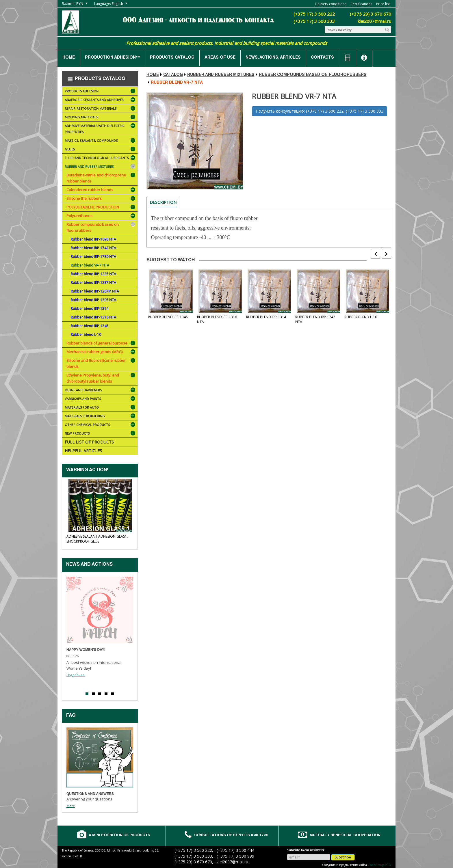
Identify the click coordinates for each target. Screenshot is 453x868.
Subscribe (343, 856)
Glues (101, 150)
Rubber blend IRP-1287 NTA (93, 283)
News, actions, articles (273, 58)
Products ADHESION (101, 92)
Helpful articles (83, 451)
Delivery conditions (331, 4)
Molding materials (101, 118)
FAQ (71, 716)
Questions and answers (90, 794)
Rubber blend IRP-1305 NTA (93, 300)
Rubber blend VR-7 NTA (90, 265)
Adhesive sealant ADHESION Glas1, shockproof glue (97, 539)
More (71, 806)
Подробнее (76, 675)
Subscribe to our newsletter (306, 849)
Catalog (173, 75)
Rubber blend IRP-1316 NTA (93, 317)
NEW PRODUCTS (101, 434)
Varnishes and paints (101, 399)
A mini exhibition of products (120, 836)
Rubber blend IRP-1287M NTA (95, 291)
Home (69, 58)
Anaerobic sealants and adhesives (101, 100)
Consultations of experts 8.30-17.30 (232, 836)
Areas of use (220, 58)
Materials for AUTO (101, 408)
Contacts (322, 58)
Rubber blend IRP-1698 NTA (93, 239)
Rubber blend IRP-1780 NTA (93, 257)
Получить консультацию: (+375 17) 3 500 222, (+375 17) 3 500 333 (320, 111)
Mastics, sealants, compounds (101, 141)
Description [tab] (163, 202)
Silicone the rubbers (84, 198)
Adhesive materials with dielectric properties (101, 130)
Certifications (361, 4)
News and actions (89, 565)
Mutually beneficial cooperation (346, 836)
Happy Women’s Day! (86, 650)
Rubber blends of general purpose (97, 343)
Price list (383, 4)
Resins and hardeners (101, 391)
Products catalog (172, 58)
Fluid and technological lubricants (101, 158)
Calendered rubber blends (90, 190)
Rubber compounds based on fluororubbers (93, 227)
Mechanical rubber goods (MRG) (94, 352)
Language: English (109, 4)
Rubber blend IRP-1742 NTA (93, 248)
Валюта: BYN (73, 4)
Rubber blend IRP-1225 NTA (93, 274)
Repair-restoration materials (101, 109)
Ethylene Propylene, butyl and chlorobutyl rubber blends (93, 378)
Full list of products (89, 442)
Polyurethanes (79, 216)
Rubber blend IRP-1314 (90, 309)
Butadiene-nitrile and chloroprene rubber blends (96, 178)
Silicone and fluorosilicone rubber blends (96, 363)
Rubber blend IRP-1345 (90, 326)
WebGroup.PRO (380, 864)
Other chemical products (101, 425)
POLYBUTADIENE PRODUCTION (93, 207)
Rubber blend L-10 (86, 335)
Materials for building (101, 417)
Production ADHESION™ (112, 58)
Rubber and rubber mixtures (101, 167)
